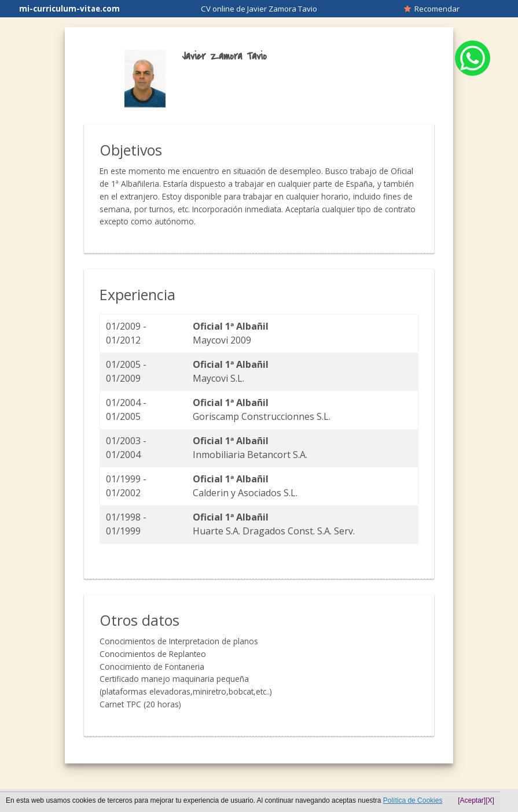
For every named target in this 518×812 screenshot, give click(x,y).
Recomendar (432, 9)
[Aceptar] (472, 800)
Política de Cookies (413, 800)
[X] (490, 800)
